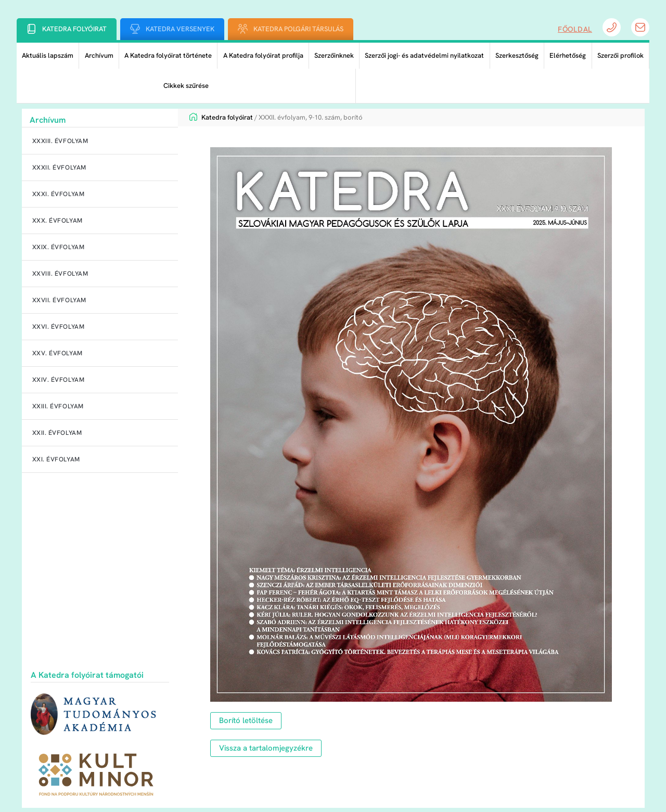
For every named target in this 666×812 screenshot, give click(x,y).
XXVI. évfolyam (59, 327)
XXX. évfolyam (57, 221)
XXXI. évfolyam (59, 194)
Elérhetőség (568, 55)
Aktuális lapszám (48, 55)
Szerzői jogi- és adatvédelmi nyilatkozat (424, 55)
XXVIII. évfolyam (60, 274)
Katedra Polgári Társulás (298, 29)
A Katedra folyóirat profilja (263, 55)
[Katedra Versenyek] (135, 29)
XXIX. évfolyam (59, 247)
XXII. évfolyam (57, 433)
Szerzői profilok (620, 55)
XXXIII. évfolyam (60, 141)
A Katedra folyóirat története (168, 55)
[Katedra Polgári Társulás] (243, 29)
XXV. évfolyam (57, 353)
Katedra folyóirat (74, 29)
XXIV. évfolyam (59, 380)
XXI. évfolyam (56, 459)
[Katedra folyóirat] (31, 29)
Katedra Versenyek (180, 29)
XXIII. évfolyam (58, 406)
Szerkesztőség (517, 55)
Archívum (99, 55)
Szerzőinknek (334, 55)
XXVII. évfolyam (59, 300)
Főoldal (575, 29)
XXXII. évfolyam (59, 167)
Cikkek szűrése (186, 86)
